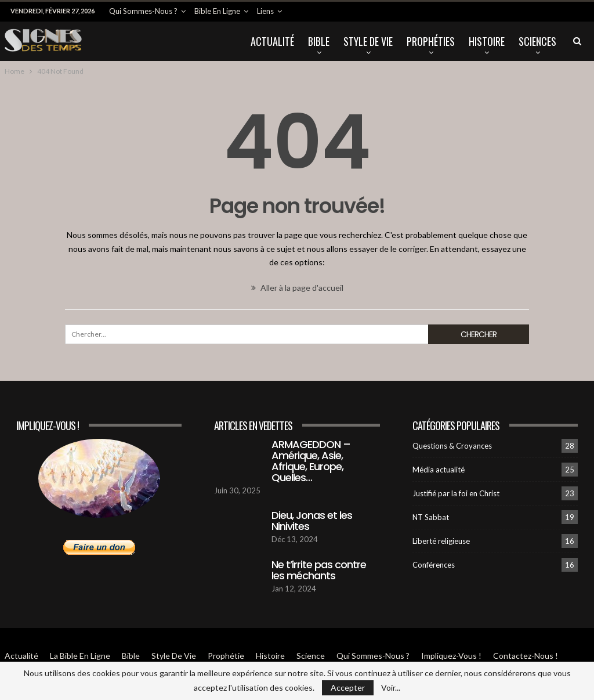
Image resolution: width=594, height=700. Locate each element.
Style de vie (368, 41)
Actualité (272, 41)
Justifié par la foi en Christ (456, 493)
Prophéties (431, 41)
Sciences (537, 41)
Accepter (348, 688)
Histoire (487, 41)
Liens (265, 11)
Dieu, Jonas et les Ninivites (312, 521)
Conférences (434, 565)
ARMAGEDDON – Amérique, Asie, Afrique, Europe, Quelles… (311, 461)
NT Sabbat (431, 517)
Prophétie (226, 656)
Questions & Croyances (452, 446)
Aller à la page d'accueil (297, 288)
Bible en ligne (217, 11)
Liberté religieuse (441, 541)
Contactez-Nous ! (526, 656)
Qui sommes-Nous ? (143, 11)
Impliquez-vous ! (451, 656)
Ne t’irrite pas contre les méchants (319, 570)
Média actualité (439, 470)
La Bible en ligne (80, 656)
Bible (319, 41)
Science (311, 656)
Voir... (391, 688)
